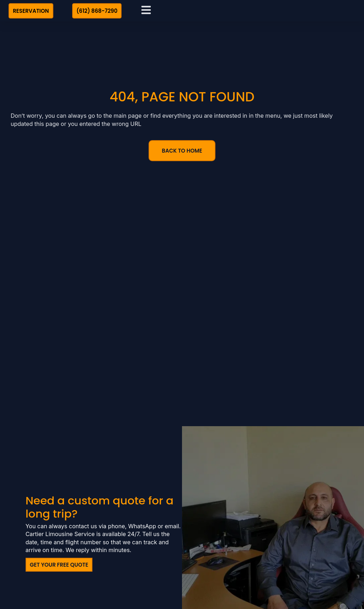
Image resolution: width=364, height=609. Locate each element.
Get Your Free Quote (59, 564)
